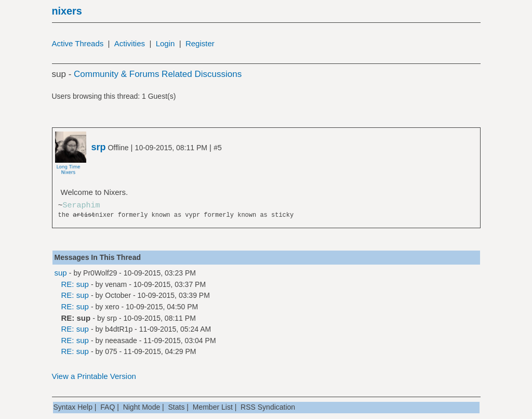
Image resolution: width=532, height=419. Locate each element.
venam (116, 284)
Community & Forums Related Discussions (158, 74)
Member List (213, 407)
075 (111, 351)
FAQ (108, 407)
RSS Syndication (268, 407)
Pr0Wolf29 (100, 273)
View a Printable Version (94, 376)
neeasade (121, 341)
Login (165, 43)
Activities (130, 43)
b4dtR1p (119, 329)
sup (61, 273)
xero (112, 307)
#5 (218, 148)
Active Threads (78, 43)
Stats (177, 407)
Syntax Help (73, 407)
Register (200, 43)
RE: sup (75, 284)
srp (112, 318)
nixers (67, 11)
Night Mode (142, 407)
